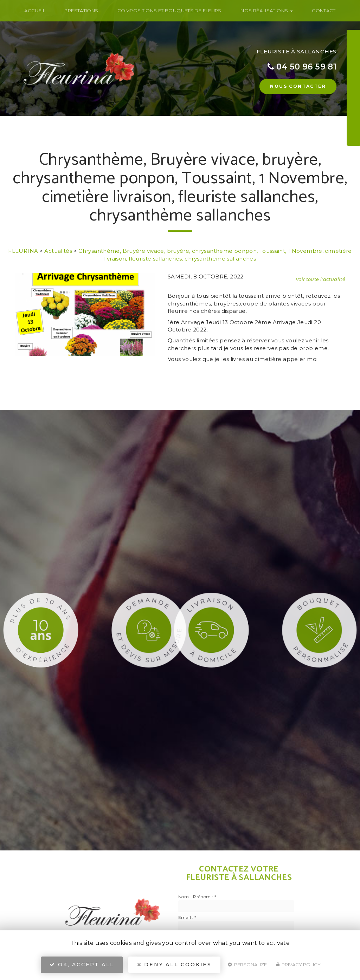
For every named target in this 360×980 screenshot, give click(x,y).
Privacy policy (298, 965)
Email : (187, 917)
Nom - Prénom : (197, 897)
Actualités (58, 251)
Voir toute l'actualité (320, 279)
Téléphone (326, 54)
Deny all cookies (174, 965)
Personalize (247, 965)
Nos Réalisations (266, 11)
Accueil (35, 11)
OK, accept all (82, 965)
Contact (324, 11)
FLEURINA (23, 251)
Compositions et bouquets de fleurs (169, 11)
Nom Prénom (329, 36)
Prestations (81, 11)
